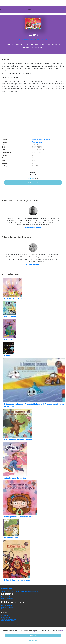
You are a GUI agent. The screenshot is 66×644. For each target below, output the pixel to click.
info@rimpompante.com (30, 591)
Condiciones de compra (9, 619)
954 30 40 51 (6, 591)
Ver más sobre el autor (33, 228)
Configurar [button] (33, 640)
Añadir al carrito (33, 182)
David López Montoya (27, 39)
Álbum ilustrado (37, 142)
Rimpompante (5, 10)
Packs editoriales (7, 605)
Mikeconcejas (42, 39)
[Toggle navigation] (29, 10)
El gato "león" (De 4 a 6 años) (41, 140)
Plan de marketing (7, 609)
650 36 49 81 (16, 591)
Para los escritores (7, 599)
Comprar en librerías (32, 189)
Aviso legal (5, 616)
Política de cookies (7, 617)
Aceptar (33, 636)
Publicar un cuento (7, 607)
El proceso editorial (7, 597)
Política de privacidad (8, 621)
